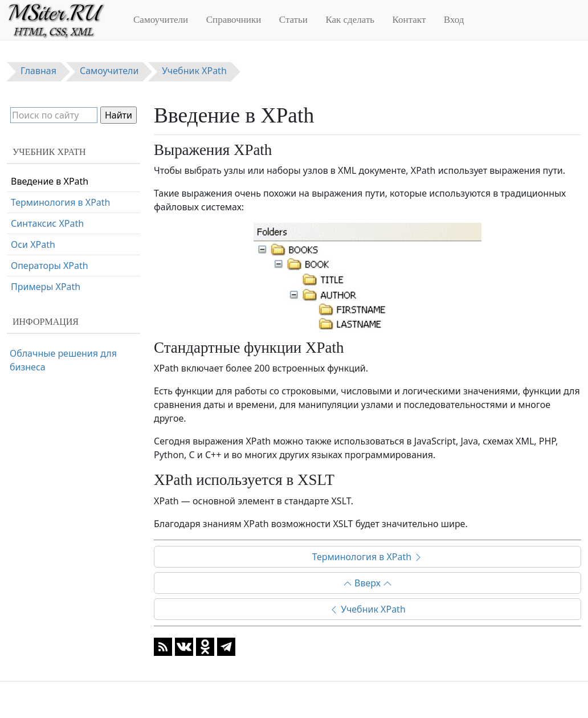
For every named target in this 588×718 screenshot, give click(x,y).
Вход (454, 20)
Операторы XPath (50, 266)
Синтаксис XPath (47, 223)
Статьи (293, 20)
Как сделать (350, 20)
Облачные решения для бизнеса (63, 360)
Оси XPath (33, 244)
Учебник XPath (367, 609)
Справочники (234, 20)
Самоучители (161, 20)
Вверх (367, 583)
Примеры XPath (46, 287)
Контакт (409, 20)
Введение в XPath (50, 181)
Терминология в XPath (368, 557)
